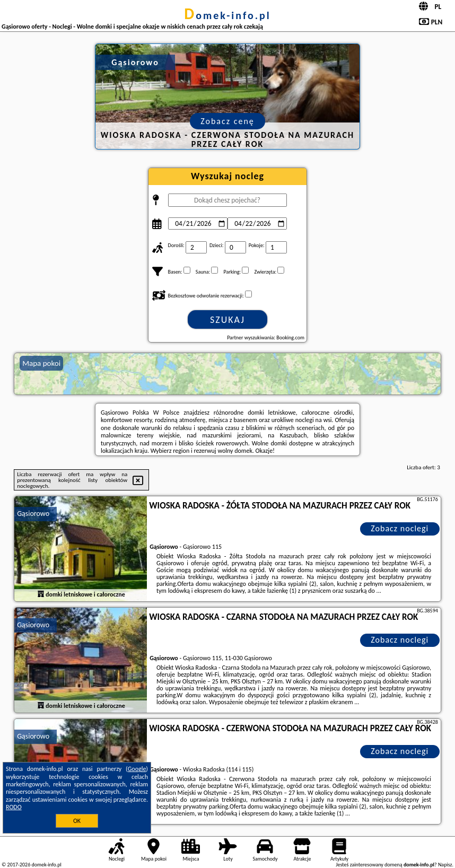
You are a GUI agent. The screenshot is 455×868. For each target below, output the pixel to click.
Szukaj (227, 320)
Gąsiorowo (33, 514)
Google (137, 769)
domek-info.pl (227, 15)
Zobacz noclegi (400, 528)
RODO (14, 807)
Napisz (445, 865)
